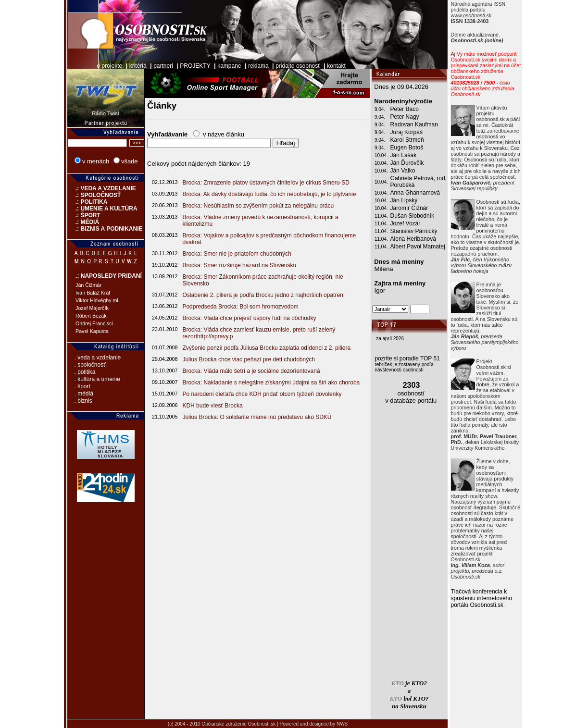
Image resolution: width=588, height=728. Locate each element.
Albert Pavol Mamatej (418, 247)
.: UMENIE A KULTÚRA (102, 209)
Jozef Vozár (406, 223)
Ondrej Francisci (94, 323)
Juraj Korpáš (407, 132)
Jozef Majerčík (92, 308)
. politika (85, 372)
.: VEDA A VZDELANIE (102, 188)
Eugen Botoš (407, 148)
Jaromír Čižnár (409, 208)
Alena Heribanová (413, 239)
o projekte (109, 66)
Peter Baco (405, 109)
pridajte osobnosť (298, 66)
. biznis (83, 401)
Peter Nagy (405, 117)
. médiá (84, 394)
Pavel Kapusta (92, 331)
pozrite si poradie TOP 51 (407, 358)
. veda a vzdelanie (98, 358)
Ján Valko (403, 171)
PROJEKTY (195, 66)
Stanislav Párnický (414, 231)
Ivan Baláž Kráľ (93, 293)
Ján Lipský (404, 200)
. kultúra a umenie (97, 379)
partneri (163, 66)
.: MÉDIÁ (83, 222)
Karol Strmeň (407, 140)
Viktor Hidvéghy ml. (98, 300)
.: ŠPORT (84, 215)
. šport (82, 386)
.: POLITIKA (87, 202)
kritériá (138, 66)
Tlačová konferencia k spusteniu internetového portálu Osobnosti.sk (482, 598)
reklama (258, 66)
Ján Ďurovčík (407, 163)
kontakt (336, 66)
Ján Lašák (404, 155)
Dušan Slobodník (412, 216)
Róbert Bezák (91, 316)
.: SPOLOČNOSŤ (94, 195)
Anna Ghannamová (415, 193)
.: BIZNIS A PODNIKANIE (105, 229)
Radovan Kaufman (414, 124)
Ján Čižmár (88, 285)
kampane (229, 66)
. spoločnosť (90, 365)
